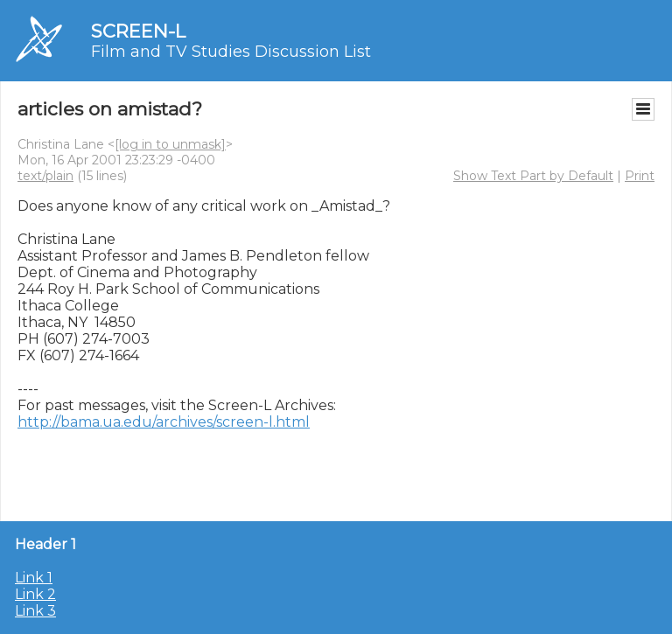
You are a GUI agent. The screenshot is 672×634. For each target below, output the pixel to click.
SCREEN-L (138, 31)
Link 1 (34, 578)
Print (640, 176)
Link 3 (35, 611)
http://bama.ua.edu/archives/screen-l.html (164, 422)
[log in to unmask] (170, 144)
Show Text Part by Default (533, 176)
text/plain (45, 176)
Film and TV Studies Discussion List (231, 52)
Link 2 (35, 594)
